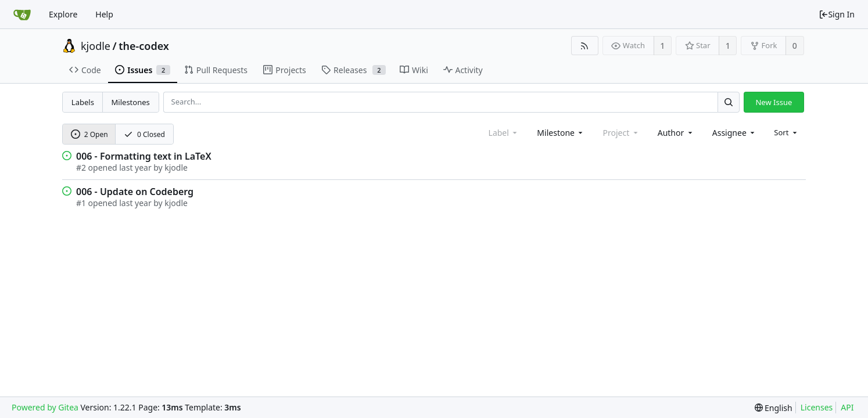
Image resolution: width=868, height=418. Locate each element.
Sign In (837, 14)
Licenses (817, 407)
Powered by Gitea (45, 407)
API (847, 407)
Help (104, 14)
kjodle (96, 46)
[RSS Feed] (585, 46)
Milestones (131, 102)
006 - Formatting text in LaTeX (144, 156)
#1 (81, 203)
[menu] (786, 132)
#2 (81, 167)
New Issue (774, 102)
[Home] (22, 15)
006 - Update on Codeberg (135, 192)
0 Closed (144, 134)
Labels (83, 102)
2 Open (89, 134)
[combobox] (561, 133)
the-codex (144, 46)
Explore (63, 14)
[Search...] (729, 102)
